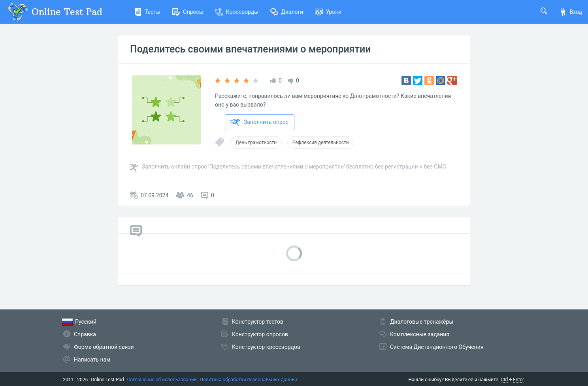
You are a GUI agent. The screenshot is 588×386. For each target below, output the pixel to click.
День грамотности (256, 142)
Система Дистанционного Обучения (437, 347)
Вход (571, 12)
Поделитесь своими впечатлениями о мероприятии (251, 49)
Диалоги (287, 12)
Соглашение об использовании (162, 380)
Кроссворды (237, 12)
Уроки (328, 12)
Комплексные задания (420, 334)
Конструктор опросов (260, 334)
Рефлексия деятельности (321, 142)
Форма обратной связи (104, 347)
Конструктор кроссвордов (266, 347)
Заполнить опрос (259, 122)
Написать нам (92, 360)
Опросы (188, 12)
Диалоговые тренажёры (422, 322)
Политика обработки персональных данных (249, 380)
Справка (85, 334)
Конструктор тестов (258, 322)
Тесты (147, 12)
